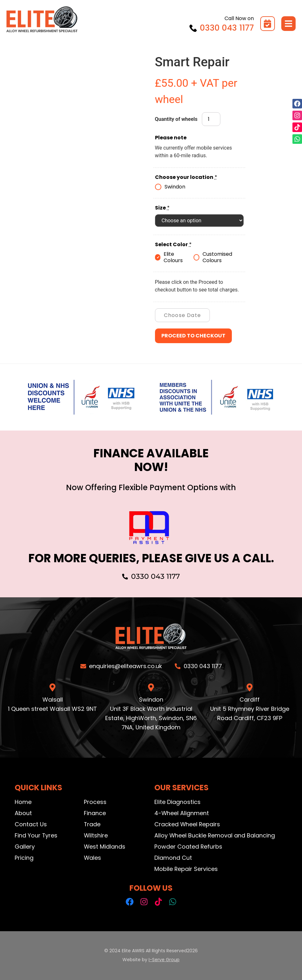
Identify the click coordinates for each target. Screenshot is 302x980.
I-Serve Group (164, 960)
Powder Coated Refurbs (188, 847)
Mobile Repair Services (186, 869)
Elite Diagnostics (177, 802)
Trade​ (92, 824)
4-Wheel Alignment (182, 813)
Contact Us (31, 824)
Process (95, 802)
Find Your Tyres (36, 835)
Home (23, 802)
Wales (93, 858)
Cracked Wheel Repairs (188, 824)
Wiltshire (96, 835)
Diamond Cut (173, 858)
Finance (95, 813)
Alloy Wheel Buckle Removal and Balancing (215, 835)
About (23, 813)
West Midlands (105, 847)
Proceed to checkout (193, 336)
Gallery (25, 847)
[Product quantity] (211, 119)
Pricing (24, 858)
